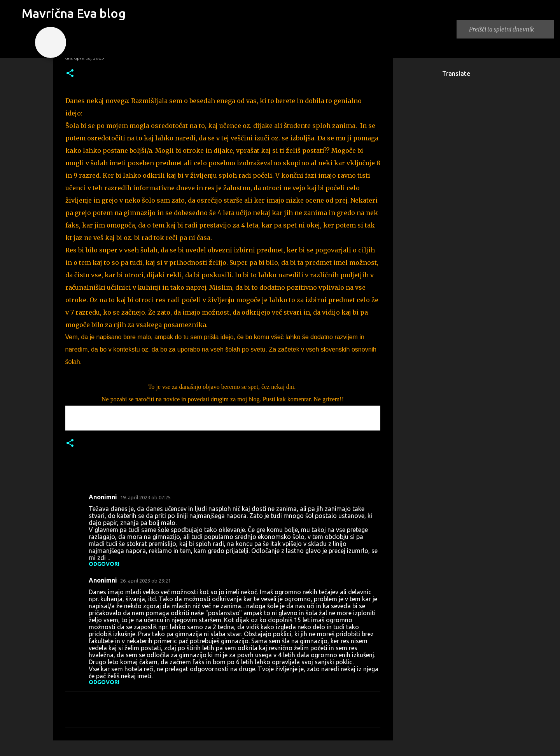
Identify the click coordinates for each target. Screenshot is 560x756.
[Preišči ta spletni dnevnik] (510, 29)
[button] (70, 74)
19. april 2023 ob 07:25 (145, 497)
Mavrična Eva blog (74, 13)
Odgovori (104, 564)
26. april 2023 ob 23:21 (145, 581)
